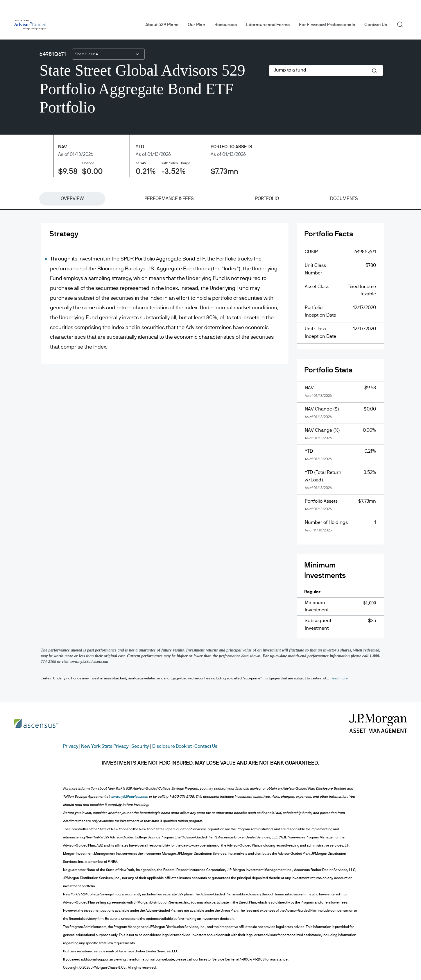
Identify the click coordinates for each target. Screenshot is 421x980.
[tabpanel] (210, 435)
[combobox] (108, 54)
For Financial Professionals (327, 25)
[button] (375, 71)
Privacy (71, 746)
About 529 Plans (162, 25)
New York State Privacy (105, 746)
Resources (226, 25)
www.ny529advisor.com (129, 797)
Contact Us (376, 25)
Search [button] (402, 24)
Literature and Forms (268, 25)
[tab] (72, 199)
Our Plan (196, 25)
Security (140, 746)
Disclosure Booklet (172, 746)
